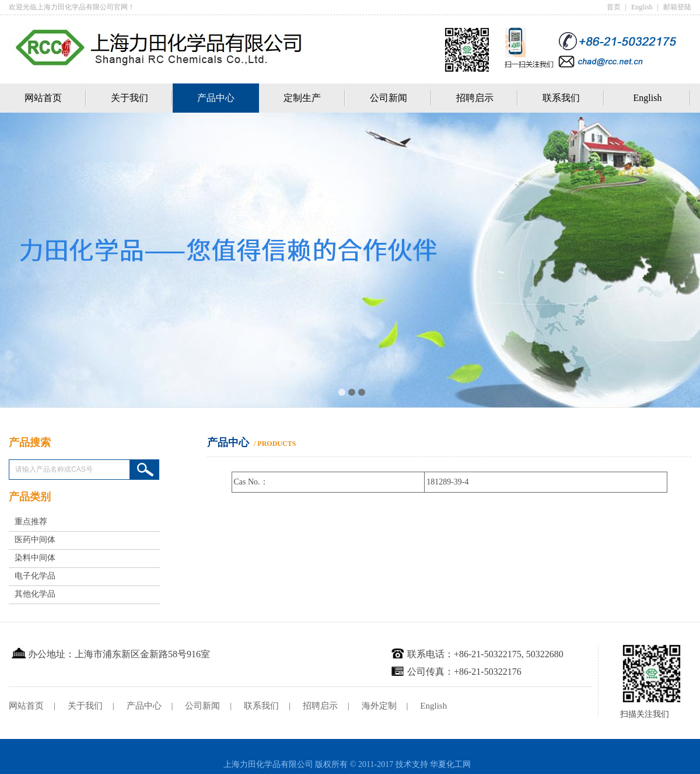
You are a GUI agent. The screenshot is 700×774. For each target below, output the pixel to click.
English (642, 7)
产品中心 (216, 98)
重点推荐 (31, 522)
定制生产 (302, 98)
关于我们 (129, 98)
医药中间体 (35, 540)
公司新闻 (388, 98)
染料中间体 (35, 558)
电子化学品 (35, 576)
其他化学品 (35, 594)
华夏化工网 (450, 764)
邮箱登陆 (677, 7)
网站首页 (43, 98)
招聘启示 (475, 98)
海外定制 (379, 706)
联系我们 (561, 98)
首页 (614, 7)
